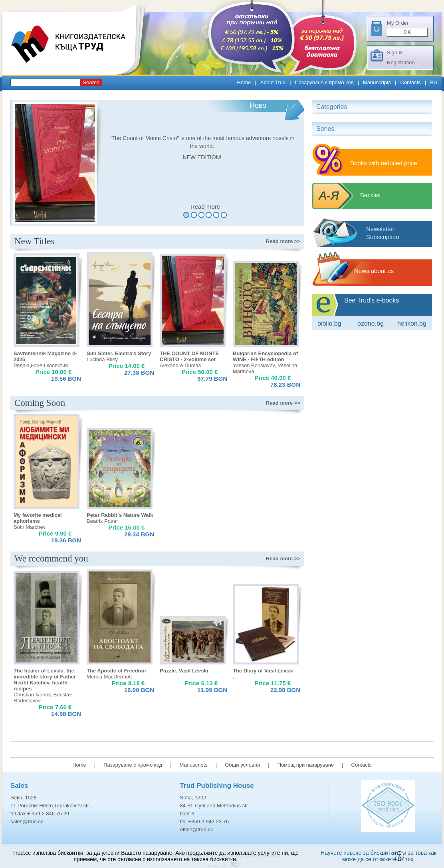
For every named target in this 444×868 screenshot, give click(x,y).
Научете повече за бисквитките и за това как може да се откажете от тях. (379, 856)
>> (283, 241)
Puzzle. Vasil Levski (184, 671)
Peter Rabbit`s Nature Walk (120, 515)
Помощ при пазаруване (306, 765)
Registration (401, 62)
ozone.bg (371, 323)
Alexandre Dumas (180, 365)
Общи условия (242, 765)
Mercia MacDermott (109, 677)
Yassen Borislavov (254, 365)
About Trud (273, 82)
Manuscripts (377, 82)
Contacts (411, 82)
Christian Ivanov (32, 695)
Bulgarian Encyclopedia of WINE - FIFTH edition (265, 356)
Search (91, 82)
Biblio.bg (329, 323)
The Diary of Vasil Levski (263, 671)
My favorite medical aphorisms (38, 518)
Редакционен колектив (41, 365)
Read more (205, 207)
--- (162, 677)
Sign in (395, 52)
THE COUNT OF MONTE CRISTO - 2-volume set (189, 356)
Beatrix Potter (102, 521)
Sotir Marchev (30, 527)
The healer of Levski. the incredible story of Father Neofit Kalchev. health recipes (45, 680)
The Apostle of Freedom (116, 671)
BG (434, 82)
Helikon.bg (412, 323)
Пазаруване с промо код (324, 82)
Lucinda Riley (102, 359)
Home (244, 82)
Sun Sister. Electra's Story (119, 353)
